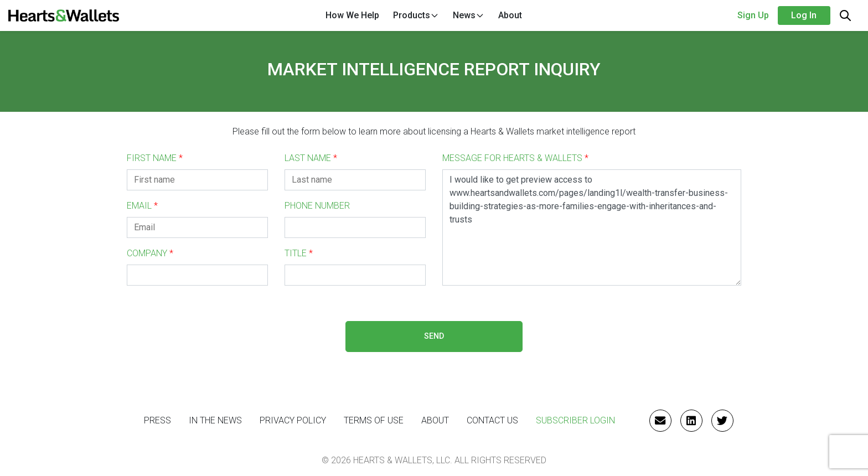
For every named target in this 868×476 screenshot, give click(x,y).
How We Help (352, 15)
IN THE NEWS (215, 420)
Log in (804, 15)
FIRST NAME (155, 158)
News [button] (469, 15)
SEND (434, 336)
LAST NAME (311, 158)
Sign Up (753, 15)
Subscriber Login (575, 420)
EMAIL (142, 206)
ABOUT (435, 420)
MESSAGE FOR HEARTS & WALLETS (515, 158)
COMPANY (150, 253)
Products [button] (416, 15)
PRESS (157, 420)
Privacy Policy (293, 420)
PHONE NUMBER (317, 206)
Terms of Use (374, 420)
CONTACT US (492, 420)
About (510, 15)
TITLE (299, 253)
